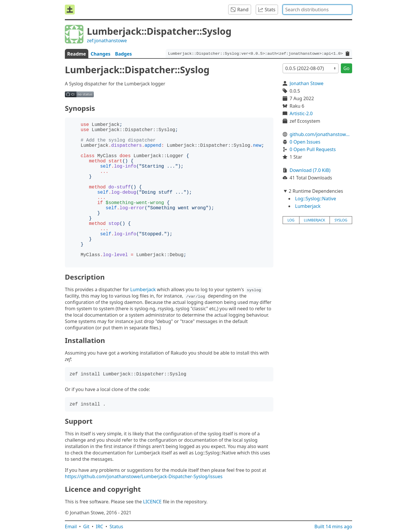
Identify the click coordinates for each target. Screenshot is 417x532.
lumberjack (314, 220)
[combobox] (317, 10)
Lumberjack (143, 289)
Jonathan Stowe (307, 83)
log (291, 220)
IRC (100, 527)
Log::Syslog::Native (316, 199)
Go (346, 68)
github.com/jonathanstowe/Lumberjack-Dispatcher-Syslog (321, 134)
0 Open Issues (305, 142)
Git (86, 527)
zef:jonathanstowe (107, 41)
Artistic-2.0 (301, 113)
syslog (341, 220)
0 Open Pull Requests (313, 149)
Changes (100, 54)
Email (71, 527)
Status (116, 527)
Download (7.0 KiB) (310, 170)
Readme (77, 54)
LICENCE (152, 502)
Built (333, 527)
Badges (123, 54)
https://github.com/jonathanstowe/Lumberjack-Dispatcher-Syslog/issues (144, 476)
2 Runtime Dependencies (316, 191)
